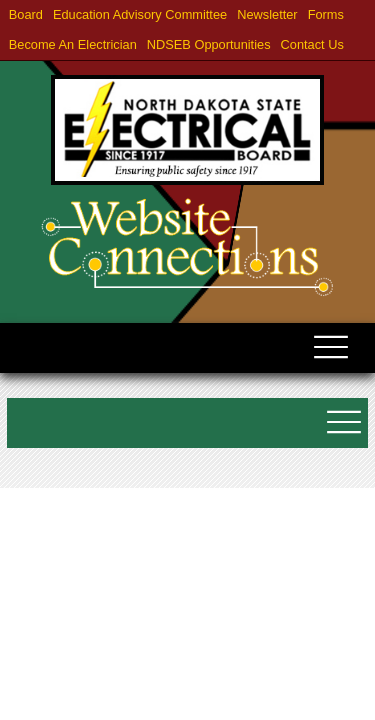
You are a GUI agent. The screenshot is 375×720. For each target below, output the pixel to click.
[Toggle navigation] (330, 356)
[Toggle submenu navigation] (343, 431)
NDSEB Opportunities (209, 44)
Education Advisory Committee (140, 14)
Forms (326, 14)
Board (26, 14)
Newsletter (267, 14)
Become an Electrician (73, 44)
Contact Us (312, 44)
